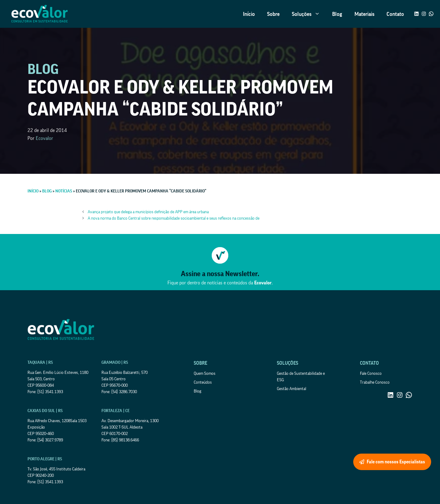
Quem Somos (205, 374)
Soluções (309, 14)
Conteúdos (203, 382)
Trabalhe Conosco (375, 382)
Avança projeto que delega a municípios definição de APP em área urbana (148, 212)
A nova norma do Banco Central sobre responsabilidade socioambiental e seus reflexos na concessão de (174, 218)
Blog (337, 14)
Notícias (64, 191)
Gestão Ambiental (291, 389)
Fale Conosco (371, 374)
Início (249, 14)
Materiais (364, 14)
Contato (395, 14)
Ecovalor (44, 138)
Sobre (273, 14)
